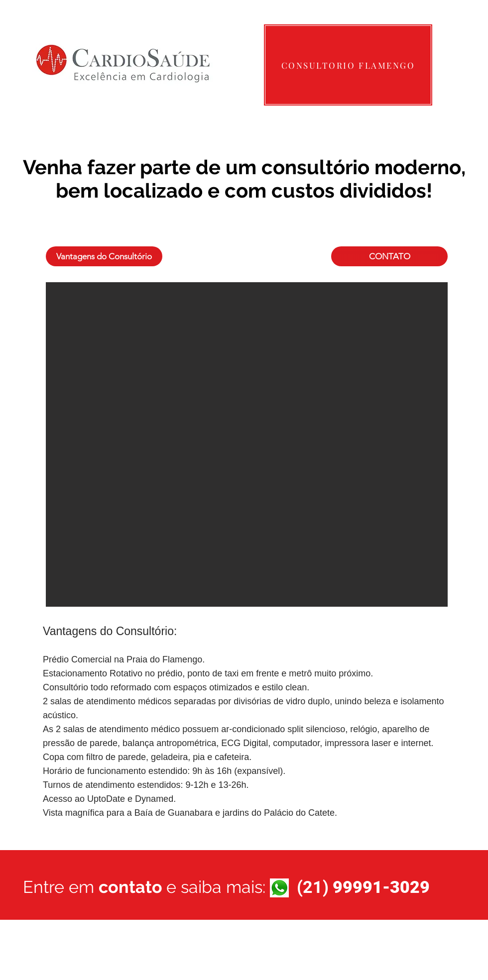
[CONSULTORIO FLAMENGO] (348, 65)
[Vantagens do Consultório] (104, 256)
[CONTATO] (389, 256)
